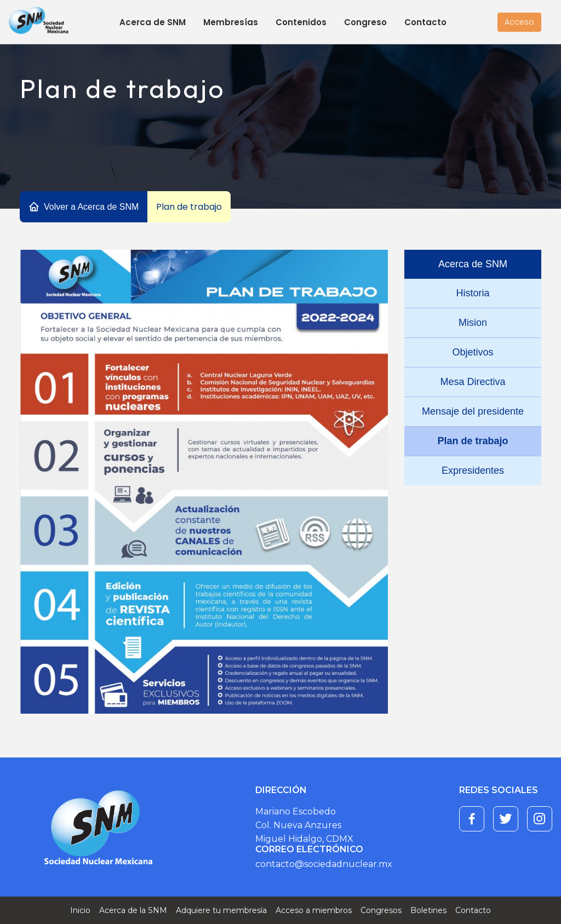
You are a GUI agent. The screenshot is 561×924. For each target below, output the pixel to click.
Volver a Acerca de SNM (91, 207)
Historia (473, 293)
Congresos (381, 910)
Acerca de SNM (153, 22)
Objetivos (473, 352)
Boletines (428, 910)
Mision (473, 323)
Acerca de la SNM (133, 910)
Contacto (425, 22)
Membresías (231, 22)
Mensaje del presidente (473, 411)
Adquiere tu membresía (221, 910)
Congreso (365, 22)
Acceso (519, 22)
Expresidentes (473, 470)
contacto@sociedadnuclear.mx (324, 864)
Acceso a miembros (314, 910)
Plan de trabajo (473, 441)
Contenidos (301, 22)
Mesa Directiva (473, 382)
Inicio (80, 910)
